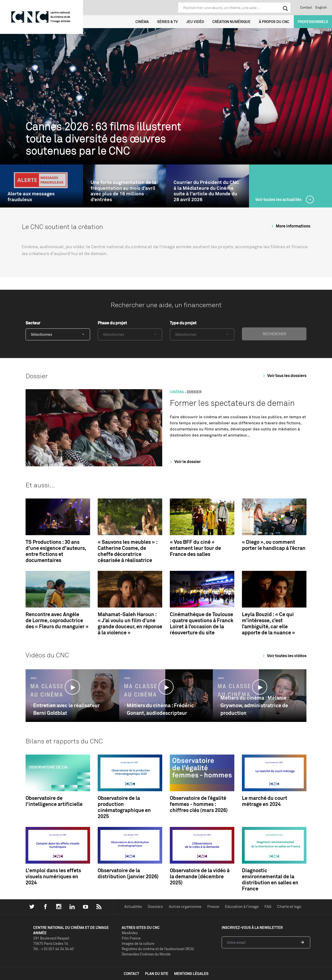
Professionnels (313, 22)
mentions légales (191, 974)
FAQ (268, 906)
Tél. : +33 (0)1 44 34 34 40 (53, 949)
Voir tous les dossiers (284, 376)
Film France (131, 938)
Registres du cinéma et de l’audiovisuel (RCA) (158, 949)
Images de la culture (138, 943)
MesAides (130, 933)
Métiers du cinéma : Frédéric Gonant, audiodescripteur (160, 709)
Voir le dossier (185, 462)
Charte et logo (289, 906)
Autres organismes (185, 906)
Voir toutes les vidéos (284, 656)
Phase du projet (112, 323)
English (321, 7)
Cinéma (142, 22)
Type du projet (183, 323)
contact (131, 974)
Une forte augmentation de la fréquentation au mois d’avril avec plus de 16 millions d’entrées (123, 191)
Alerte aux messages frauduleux (31, 197)
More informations (290, 226)
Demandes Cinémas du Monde (146, 954)
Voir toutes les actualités (279, 199)
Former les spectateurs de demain (232, 403)
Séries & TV (168, 22)
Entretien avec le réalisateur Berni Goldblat (66, 709)
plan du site (157, 974)
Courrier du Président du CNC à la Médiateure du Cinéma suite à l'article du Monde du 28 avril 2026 (206, 191)
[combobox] (58, 334)
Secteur (33, 323)
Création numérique (231, 22)
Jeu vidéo (195, 22)
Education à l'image (242, 906)
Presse (213, 906)
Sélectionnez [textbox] (41, 334)
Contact (306, 7)
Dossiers (155, 906)
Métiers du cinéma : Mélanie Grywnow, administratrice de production (254, 705)
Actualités (133, 906)
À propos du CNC (274, 22)
